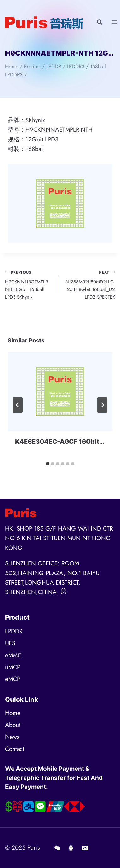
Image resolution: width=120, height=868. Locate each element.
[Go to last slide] (18, 405)
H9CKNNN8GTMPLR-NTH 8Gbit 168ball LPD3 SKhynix (30, 285)
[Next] (102, 405)
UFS (10, 643)
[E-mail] (85, 848)
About (13, 725)
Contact (15, 749)
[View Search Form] (100, 22)
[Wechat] (57, 848)
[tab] (48, 464)
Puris (34, 848)
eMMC (13, 655)
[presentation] (60, 391)
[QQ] (71, 848)
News (12, 737)
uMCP (13, 667)
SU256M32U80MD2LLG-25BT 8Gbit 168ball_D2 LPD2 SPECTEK (90, 285)
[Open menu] (114, 22)
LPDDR (14, 631)
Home (13, 713)
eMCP (13, 679)
